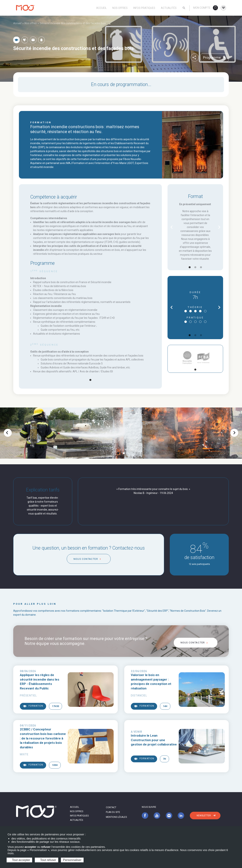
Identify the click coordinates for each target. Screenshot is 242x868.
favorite (223, 8)
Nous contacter (86, 559)
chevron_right (219, 227)
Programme (215, 58)
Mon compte (202, 8)
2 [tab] (195, 267)
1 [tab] (90, 380)
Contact (111, 807)
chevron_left (172, 227)
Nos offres (120, 8)
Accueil (101, 8)
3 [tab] (201, 267)
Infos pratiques (144, 8)
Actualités (169, 8)
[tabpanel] (90, 321)
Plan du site (113, 812)
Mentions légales (116, 817)
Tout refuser (47, 860)
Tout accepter (19, 860)
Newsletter (204, 816)
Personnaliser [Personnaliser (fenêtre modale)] (72, 860)
